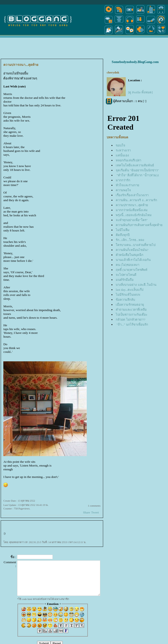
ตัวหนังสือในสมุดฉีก (130, 255)
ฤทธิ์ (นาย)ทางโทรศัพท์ (132, 270)
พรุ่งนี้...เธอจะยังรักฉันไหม (134, 215)
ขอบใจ (120, 145)
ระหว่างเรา (123, 150)
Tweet (95, 512)
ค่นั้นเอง (122, 155)
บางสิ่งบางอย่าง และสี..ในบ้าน (136, 285)
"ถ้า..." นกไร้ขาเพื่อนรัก (132, 324)
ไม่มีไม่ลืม (123, 230)
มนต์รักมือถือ (125, 280)
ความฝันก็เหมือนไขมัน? (132, 250)
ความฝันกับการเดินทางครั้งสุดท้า (139, 225)
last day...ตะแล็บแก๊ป (130, 290)
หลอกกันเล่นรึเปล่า (128, 160)
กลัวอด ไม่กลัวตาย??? (130, 320)
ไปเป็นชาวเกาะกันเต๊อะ (132, 315)
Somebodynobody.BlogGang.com (135, 62)
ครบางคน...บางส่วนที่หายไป (136, 245)
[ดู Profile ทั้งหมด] (140, 92)
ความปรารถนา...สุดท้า (132, 205)
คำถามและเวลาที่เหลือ (131, 310)
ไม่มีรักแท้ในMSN (128, 295)
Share (86, 512)
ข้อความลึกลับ (125, 300)
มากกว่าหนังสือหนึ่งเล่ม (132, 210)
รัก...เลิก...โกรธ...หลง (130, 240)
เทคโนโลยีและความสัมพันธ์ (135, 165)
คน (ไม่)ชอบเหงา (127, 265)
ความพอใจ (123, 190)
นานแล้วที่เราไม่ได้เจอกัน (133, 260)
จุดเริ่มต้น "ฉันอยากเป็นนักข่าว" (137, 170)
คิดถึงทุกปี (123, 235)
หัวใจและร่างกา (127, 185)
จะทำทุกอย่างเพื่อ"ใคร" (132, 220)
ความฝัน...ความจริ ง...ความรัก (136, 200)
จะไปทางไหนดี (126, 275)
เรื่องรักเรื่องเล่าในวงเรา (132, 195)
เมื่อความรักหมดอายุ (130, 305)
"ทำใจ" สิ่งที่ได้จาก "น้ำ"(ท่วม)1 (137, 175)
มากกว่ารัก (123, 180)
